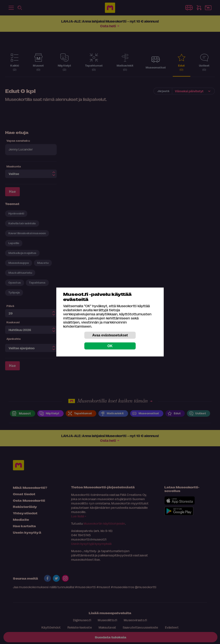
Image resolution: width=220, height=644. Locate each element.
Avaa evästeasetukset (110, 335)
